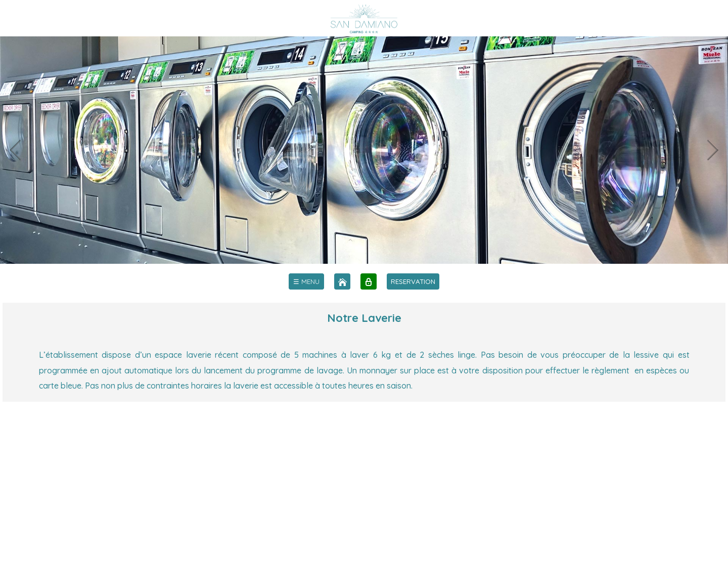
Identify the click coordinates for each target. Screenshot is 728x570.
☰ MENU (306, 281)
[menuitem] (306, 281)
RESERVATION (413, 281)
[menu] (306, 281)
